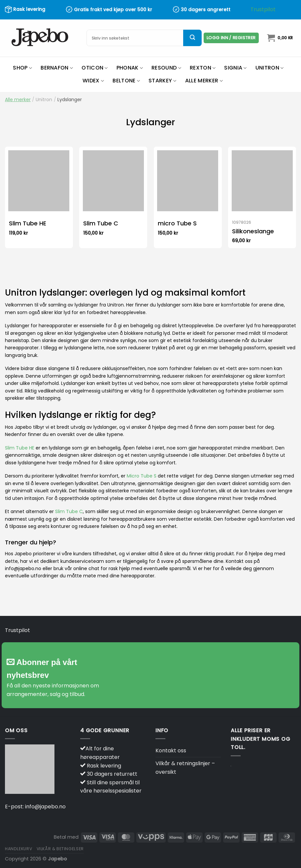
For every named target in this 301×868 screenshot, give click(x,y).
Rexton (203, 68)
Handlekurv (18, 849)
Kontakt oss (171, 751)
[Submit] (192, 38)
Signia (235, 68)
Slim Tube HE (28, 223)
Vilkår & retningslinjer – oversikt (185, 768)
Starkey (163, 81)
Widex (93, 81)
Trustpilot (263, 9)
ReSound (166, 68)
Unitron (270, 68)
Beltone (126, 81)
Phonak (130, 68)
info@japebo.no (45, 807)
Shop (22, 68)
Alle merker (204, 81)
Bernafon (57, 68)
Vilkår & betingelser (60, 849)
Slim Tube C (101, 223)
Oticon (95, 68)
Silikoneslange (253, 231)
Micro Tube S (142, 476)
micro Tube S (177, 223)
